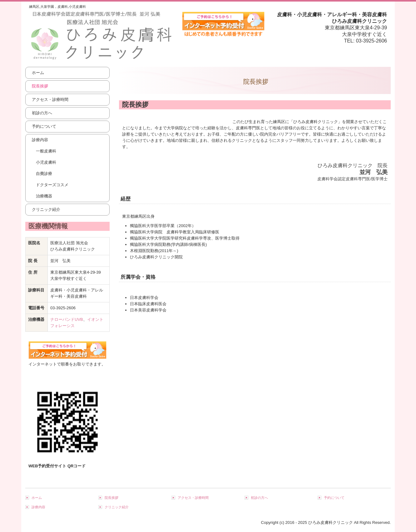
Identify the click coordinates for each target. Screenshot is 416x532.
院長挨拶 (40, 86)
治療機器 (44, 196)
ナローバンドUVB (67, 319)
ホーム (38, 73)
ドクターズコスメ (52, 185)
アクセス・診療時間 (50, 99)
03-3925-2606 (372, 41)
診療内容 (40, 140)
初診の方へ (42, 113)
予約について (44, 126)
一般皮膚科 (46, 151)
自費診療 (44, 174)
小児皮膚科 (46, 162)
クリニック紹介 (46, 209)
